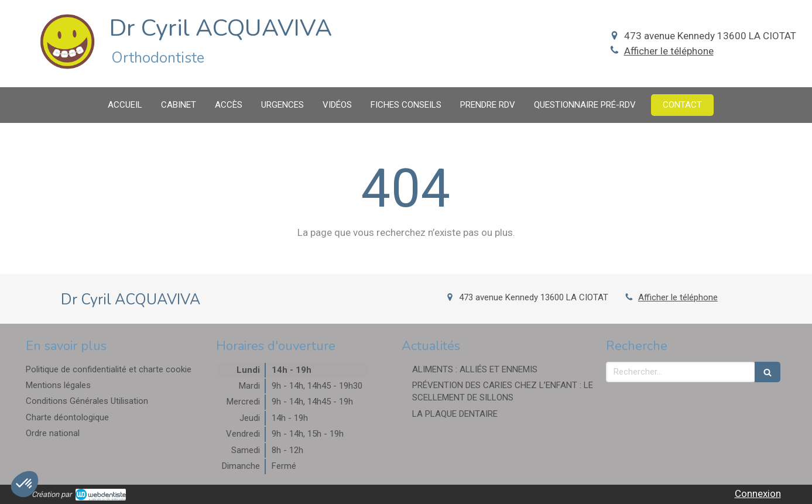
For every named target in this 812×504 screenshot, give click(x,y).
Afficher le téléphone (669, 51)
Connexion (758, 493)
